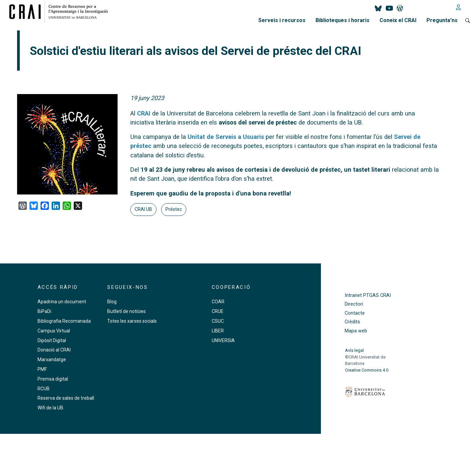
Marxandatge (52, 360)
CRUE (218, 311)
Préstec (174, 209)
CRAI (144, 113)
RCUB (44, 389)
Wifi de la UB (50, 408)
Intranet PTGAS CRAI (368, 295)
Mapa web (356, 331)
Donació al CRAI (54, 350)
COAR (218, 302)
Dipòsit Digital (52, 340)
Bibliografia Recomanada (64, 321)
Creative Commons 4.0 (367, 370)
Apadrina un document (62, 302)
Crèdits (352, 322)
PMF (42, 369)
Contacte (355, 313)
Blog (112, 302)
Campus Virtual (54, 331)
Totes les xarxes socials (132, 321)
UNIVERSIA (223, 340)
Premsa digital (53, 379)
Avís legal (354, 350)
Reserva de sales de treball (66, 398)
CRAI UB (143, 209)
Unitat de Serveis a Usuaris (226, 137)
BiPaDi (44, 311)
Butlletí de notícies (126, 311)
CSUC (218, 321)
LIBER (218, 331)
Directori (354, 304)
